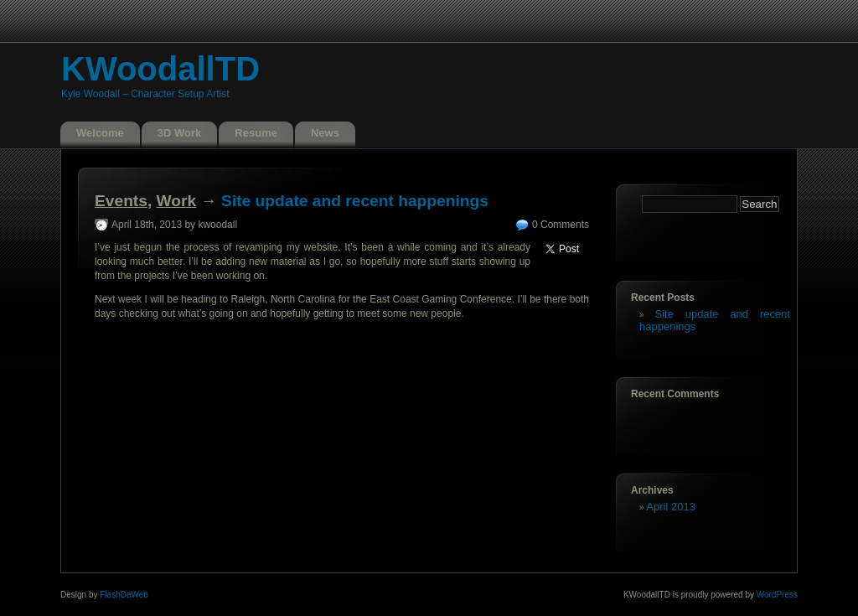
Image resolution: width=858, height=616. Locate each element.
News (325, 133)
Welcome (100, 133)
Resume (256, 133)
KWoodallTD (160, 69)
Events (121, 201)
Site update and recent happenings (355, 201)
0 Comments (561, 225)
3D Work (180, 133)
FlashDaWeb (124, 595)
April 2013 (671, 507)
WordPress (777, 595)
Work (177, 201)
